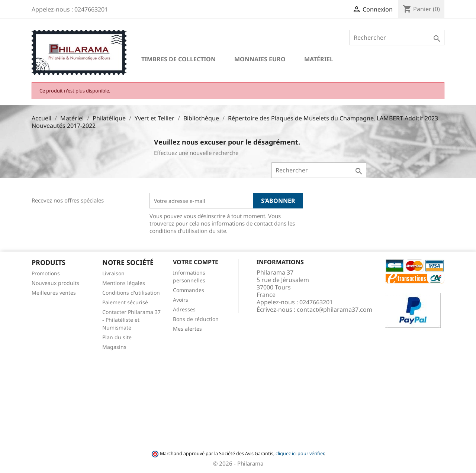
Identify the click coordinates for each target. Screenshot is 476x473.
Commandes (189, 290)
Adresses (184, 309)
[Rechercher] (397, 38)
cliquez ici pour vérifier (300, 453)
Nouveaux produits (55, 283)
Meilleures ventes (54, 293)
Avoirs (181, 300)
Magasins (114, 347)
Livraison (113, 273)
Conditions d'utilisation (131, 293)
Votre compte (196, 262)
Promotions (46, 273)
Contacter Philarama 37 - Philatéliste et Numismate (131, 320)
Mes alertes (187, 329)
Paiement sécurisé (125, 302)
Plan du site (117, 337)
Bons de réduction (196, 319)
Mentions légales (124, 283)
